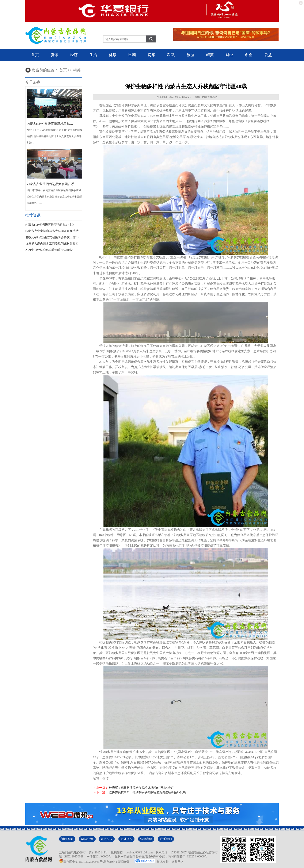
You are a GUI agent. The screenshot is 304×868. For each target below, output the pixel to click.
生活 (93, 55)
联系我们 (166, 839)
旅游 (190, 55)
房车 (152, 55)
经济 (74, 55)
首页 (35, 55)
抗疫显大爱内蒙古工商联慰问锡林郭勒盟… (53, 244)
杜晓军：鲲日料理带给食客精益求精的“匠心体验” (141, 788)
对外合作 (126, 839)
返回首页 (67, 839)
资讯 (54, 55)
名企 (249, 55)
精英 (210, 55)
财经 (229, 55)
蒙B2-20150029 (73, 856)
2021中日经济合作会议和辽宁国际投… (50, 250)
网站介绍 (87, 839)
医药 (132, 55)
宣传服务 (107, 839)
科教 (171, 55)
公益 (268, 55)
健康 (113, 55)
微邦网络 (178, 862)
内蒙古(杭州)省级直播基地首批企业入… (51, 225)
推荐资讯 (33, 215)
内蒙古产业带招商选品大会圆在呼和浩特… (53, 231)
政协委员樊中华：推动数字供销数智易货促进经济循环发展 (147, 792)
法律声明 (146, 839)
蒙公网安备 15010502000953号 (81, 862)
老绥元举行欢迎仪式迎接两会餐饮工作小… (53, 237)
